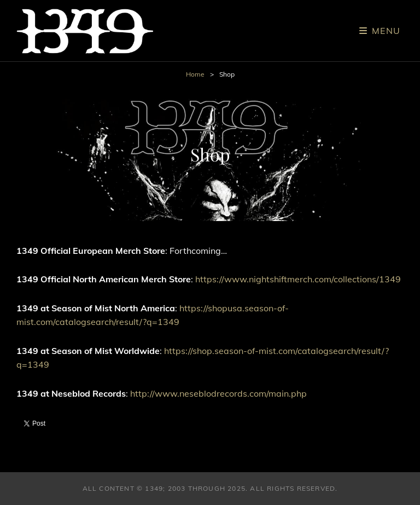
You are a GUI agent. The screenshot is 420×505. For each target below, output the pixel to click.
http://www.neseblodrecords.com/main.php (218, 393)
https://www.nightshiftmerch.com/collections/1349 (298, 279)
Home (195, 74)
